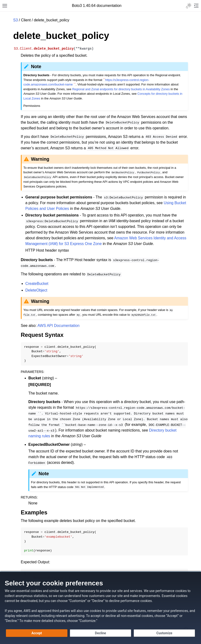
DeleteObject (36, 290)
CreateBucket (37, 284)
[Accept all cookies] (37, 633)
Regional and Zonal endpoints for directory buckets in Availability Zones (121, 89)
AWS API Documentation (58, 326)
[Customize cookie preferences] (164, 633)
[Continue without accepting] (100, 633)
